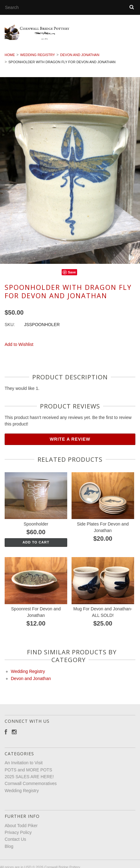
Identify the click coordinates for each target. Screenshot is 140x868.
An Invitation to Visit (24, 766)
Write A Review (70, 442)
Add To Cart (36, 545)
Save (72, 275)
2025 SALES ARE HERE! (29, 779)
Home (10, 58)
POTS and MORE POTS (28, 773)
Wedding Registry (37, 58)
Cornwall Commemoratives (31, 787)
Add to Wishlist (19, 347)
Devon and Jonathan (80, 58)
